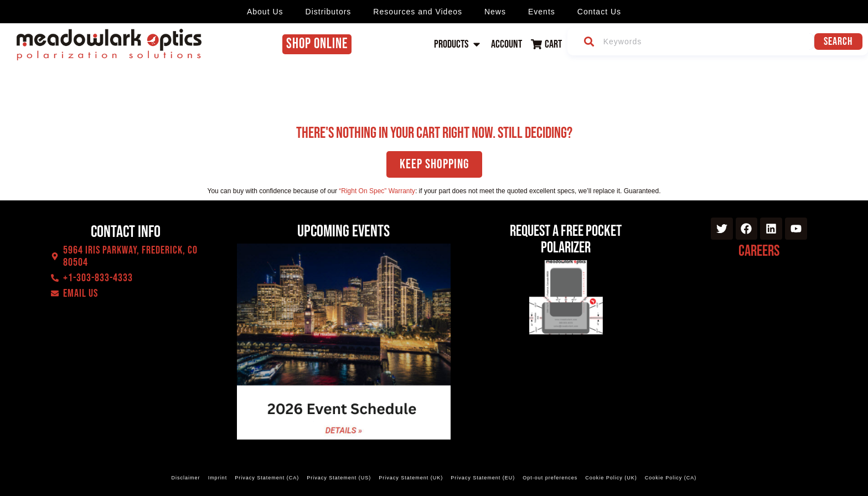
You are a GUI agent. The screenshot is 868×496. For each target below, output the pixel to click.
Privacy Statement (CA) (267, 478)
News (495, 12)
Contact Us (599, 12)
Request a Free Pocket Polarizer (566, 239)
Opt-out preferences (550, 478)
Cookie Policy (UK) (611, 478)
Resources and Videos (418, 12)
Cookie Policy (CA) (671, 478)
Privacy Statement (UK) (411, 478)
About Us (265, 12)
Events (542, 12)
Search (838, 42)
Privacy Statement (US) (339, 478)
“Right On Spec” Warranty (377, 191)
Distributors (329, 12)
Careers (759, 251)
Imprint (218, 478)
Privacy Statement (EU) (483, 478)
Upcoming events (343, 231)
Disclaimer (186, 478)
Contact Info (126, 232)
